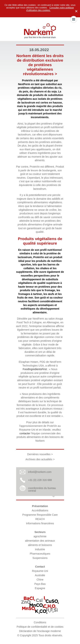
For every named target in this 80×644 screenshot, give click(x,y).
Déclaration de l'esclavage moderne (40, 631)
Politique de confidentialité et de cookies (40, 627)
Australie (40, 575)
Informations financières (40, 523)
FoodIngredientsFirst (35, 369)
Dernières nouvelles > (40, 454)
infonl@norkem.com (40, 472)
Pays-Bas (40, 584)
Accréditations (40, 510)
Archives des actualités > (40, 459)
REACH (40, 519)
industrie (40, 549)
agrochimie (40, 536)
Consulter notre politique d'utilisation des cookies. (50, 9)
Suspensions (40, 558)
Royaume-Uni (40, 571)
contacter (25, 433)
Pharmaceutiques (40, 554)
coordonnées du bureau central (42, 489)
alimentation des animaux (40, 541)
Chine (40, 580)
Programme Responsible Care (40, 515)
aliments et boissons (40, 545)
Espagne (40, 588)
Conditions (40, 622)
